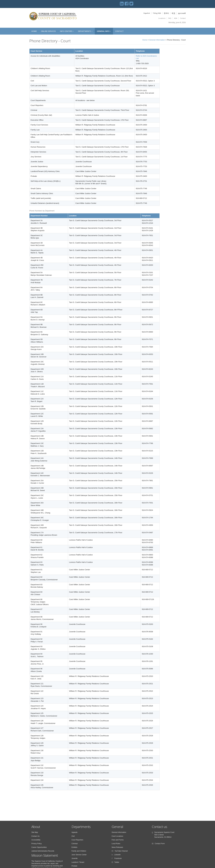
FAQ (170, 18)
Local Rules (116, 844)
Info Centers (67, 31)
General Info (104, 31)
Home (34, 31)
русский (182, 13)
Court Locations (117, 836)
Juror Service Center (79, 855)
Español (147, 13)
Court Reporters (77, 840)
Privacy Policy (37, 844)
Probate (74, 866)
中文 (173, 13)
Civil (73, 836)
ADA (176, 18)
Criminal (75, 844)
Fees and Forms (118, 840)
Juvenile (75, 858)
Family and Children (79, 851)
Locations (162, 18)
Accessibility (36, 840)
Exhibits (74, 847)
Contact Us (35, 836)
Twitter (117, 862)
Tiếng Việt (157, 13)
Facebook (118, 858)
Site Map (35, 832)
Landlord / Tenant (78, 862)
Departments (85, 31)
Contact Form (160, 844)
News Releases (117, 847)
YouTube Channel (121, 851)
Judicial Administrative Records (43, 851)
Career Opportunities (39, 847)
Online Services (48, 31)
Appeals (75, 832)
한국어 (166, 13)
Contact (183, 18)
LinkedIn (117, 855)
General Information (157, 40)
